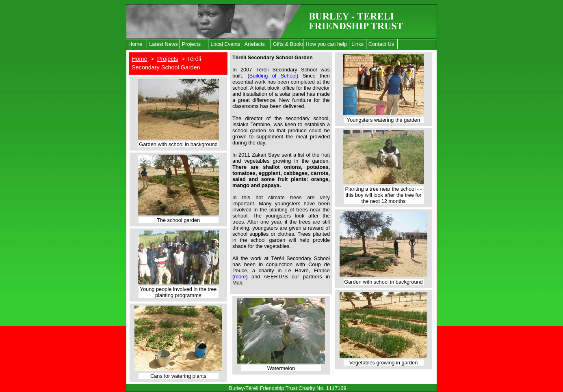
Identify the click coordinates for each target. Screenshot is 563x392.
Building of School (273, 76)
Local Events (225, 44)
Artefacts (254, 44)
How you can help (326, 44)
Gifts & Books (288, 44)
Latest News (163, 44)
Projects (191, 44)
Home (135, 44)
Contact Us (381, 44)
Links (357, 44)
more (240, 277)
